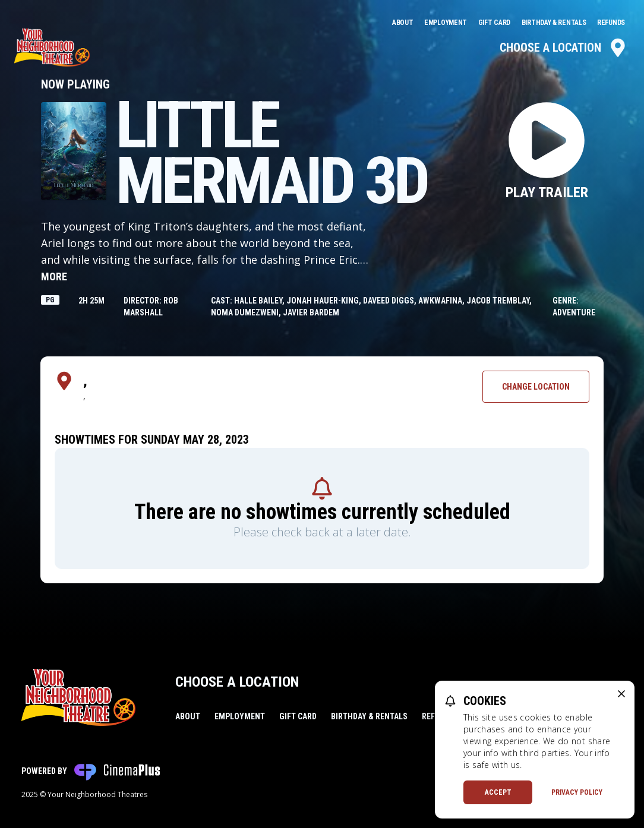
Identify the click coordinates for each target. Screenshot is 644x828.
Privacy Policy (577, 792)
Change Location (536, 387)
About (403, 23)
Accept (498, 792)
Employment (446, 23)
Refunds (611, 23)
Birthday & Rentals (555, 23)
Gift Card (495, 23)
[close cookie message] (621, 694)
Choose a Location (563, 48)
